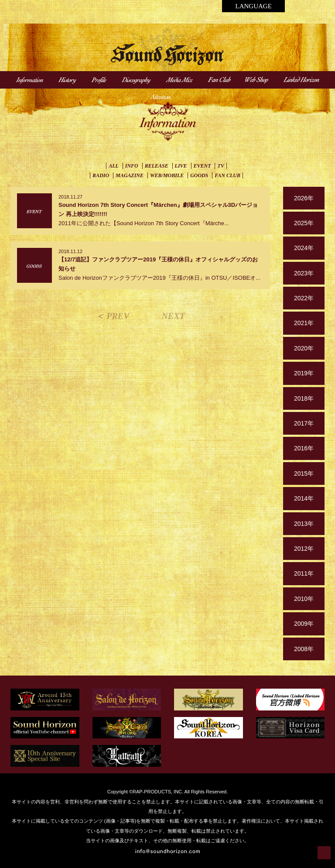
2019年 (304, 373)
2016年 (304, 448)
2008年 (304, 649)
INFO (132, 166)
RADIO (101, 175)
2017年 (304, 423)
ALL (114, 166)
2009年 (304, 624)
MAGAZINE (130, 175)
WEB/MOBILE (167, 175)
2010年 (304, 599)
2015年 (304, 473)
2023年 (304, 273)
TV (220, 166)
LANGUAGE (253, 6)
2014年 (304, 498)
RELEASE (157, 166)
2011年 (304, 573)
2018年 (304, 398)
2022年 (304, 298)
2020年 (304, 348)
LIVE (181, 166)
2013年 (304, 524)
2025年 (304, 223)
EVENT (202, 166)
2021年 (304, 323)
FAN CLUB (227, 175)
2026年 (304, 198)
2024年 (304, 248)
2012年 (304, 549)
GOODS (199, 175)
